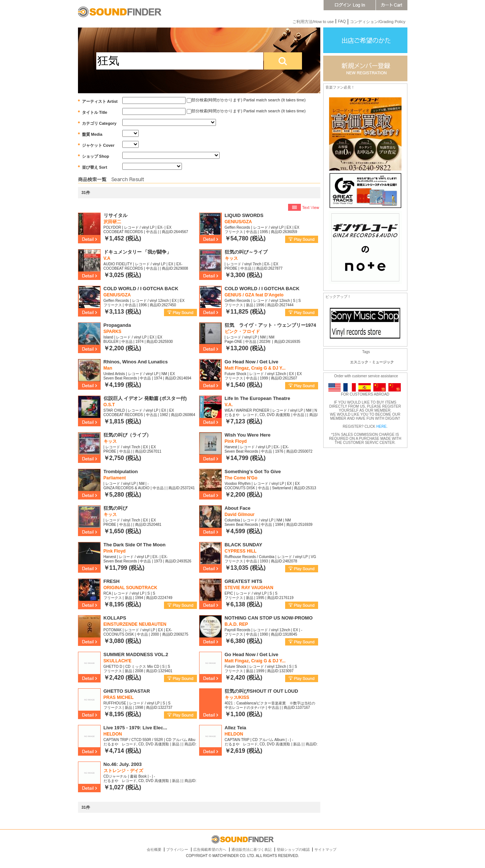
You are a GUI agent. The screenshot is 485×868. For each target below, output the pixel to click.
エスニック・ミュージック (372, 362)
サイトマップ (325, 850)
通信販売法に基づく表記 (251, 850)
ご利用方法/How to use (313, 22)
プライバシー (177, 850)
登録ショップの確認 (293, 850)
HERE (381, 426)
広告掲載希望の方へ (210, 850)
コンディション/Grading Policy (378, 22)
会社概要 (154, 850)
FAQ (342, 21)
